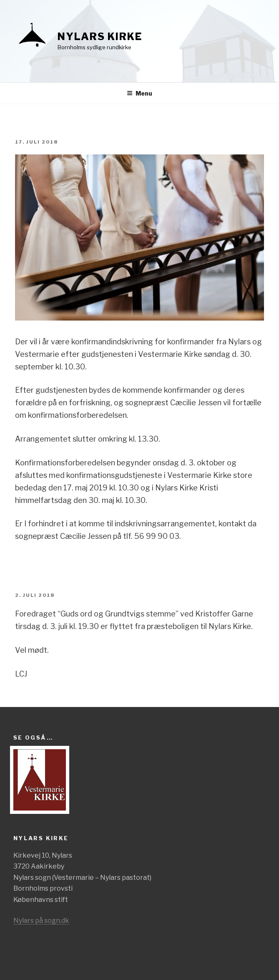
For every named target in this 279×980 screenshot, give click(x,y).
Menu (139, 93)
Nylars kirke (100, 37)
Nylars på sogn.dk (41, 921)
